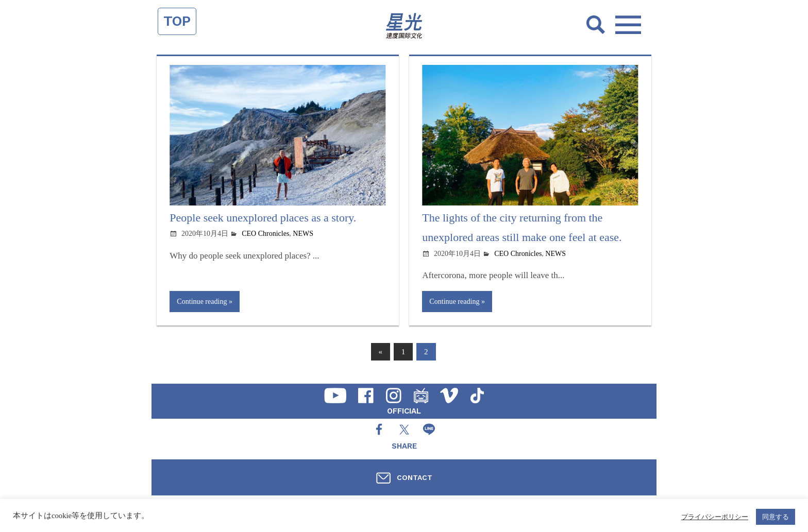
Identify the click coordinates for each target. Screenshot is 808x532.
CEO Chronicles (265, 234)
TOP (177, 21)
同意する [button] (776, 517)
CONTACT (415, 477)
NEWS (303, 234)
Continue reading (202, 301)
